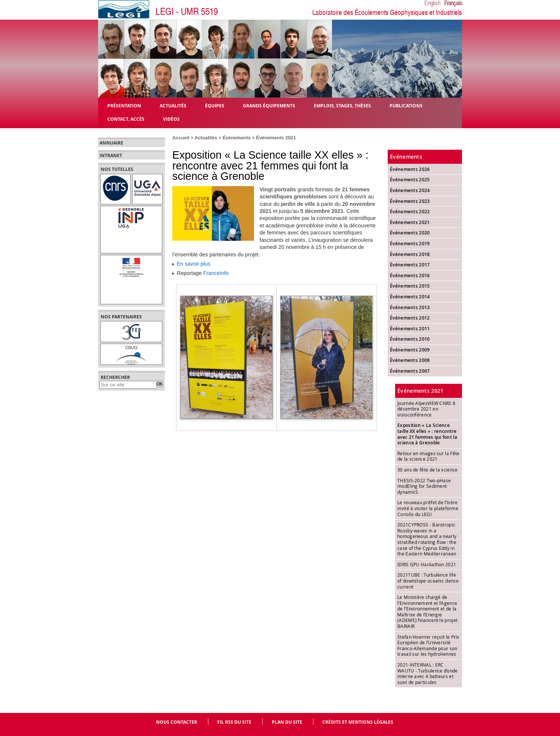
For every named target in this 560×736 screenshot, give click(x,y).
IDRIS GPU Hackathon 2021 (427, 564)
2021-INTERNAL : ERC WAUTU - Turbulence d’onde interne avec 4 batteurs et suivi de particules (428, 673)
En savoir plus (193, 264)
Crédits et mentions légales (358, 722)
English (432, 3)
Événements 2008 (410, 360)
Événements (236, 138)
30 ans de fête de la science (427, 470)
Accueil (181, 138)
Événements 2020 (410, 233)
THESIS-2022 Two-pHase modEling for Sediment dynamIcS (424, 486)
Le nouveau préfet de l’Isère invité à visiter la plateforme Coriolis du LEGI (428, 508)
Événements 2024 (410, 190)
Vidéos (171, 119)
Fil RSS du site (234, 722)
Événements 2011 (410, 329)
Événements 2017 (410, 265)
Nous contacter (177, 722)
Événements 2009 (410, 350)
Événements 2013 (410, 307)
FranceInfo (216, 273)
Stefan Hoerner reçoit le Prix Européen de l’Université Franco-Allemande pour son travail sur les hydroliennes (428, 646)
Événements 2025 (410, 180)
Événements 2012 (410, 318)
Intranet (111, 156)
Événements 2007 (410, 371)
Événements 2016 (410, 275)
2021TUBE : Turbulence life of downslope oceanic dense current (428, 581)
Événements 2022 (410, 212)
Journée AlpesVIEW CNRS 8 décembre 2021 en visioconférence (426, 409)
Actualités (206, 138)
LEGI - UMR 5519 (187, 12)
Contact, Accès (126, 119)
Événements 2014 (410, 297)
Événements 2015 (410, 286)
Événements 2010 (410, 339)
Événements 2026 (410, 169)
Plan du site (287, 722)
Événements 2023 (410, 201)
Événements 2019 (410, 244)
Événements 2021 (276, 138)
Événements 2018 (410, 254)
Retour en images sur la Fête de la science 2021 (428, 456)
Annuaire (111, 143)
